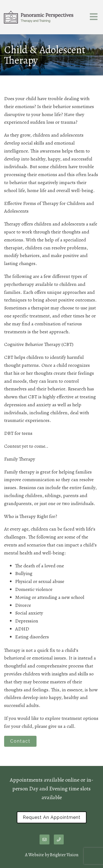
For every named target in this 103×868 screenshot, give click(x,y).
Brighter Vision (64, 855)
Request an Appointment (52, 817)
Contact (20, 741)
